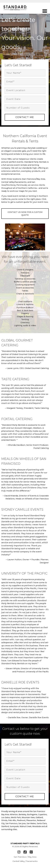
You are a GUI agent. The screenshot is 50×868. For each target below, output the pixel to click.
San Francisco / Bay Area (25, 857)
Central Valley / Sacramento (25, 861)
